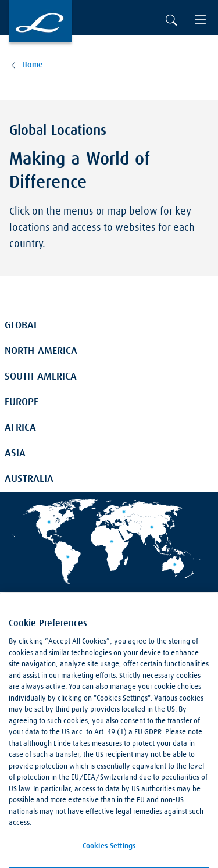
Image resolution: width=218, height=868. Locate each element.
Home (33, 65)
